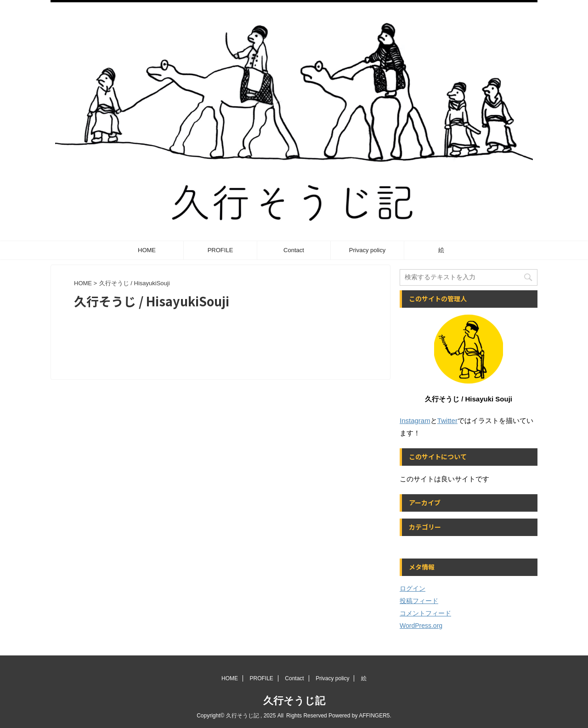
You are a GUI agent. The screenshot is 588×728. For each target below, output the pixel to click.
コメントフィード (425, 613)
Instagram (415, 420)
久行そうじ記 (294, 701)
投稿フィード (419, 601)
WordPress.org (421, 626)
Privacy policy (367, 250)
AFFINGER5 (374, 716)
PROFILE (220, 250)
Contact (294, 250)
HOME (147, 250)
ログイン (413, 588)
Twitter (447, 420)
